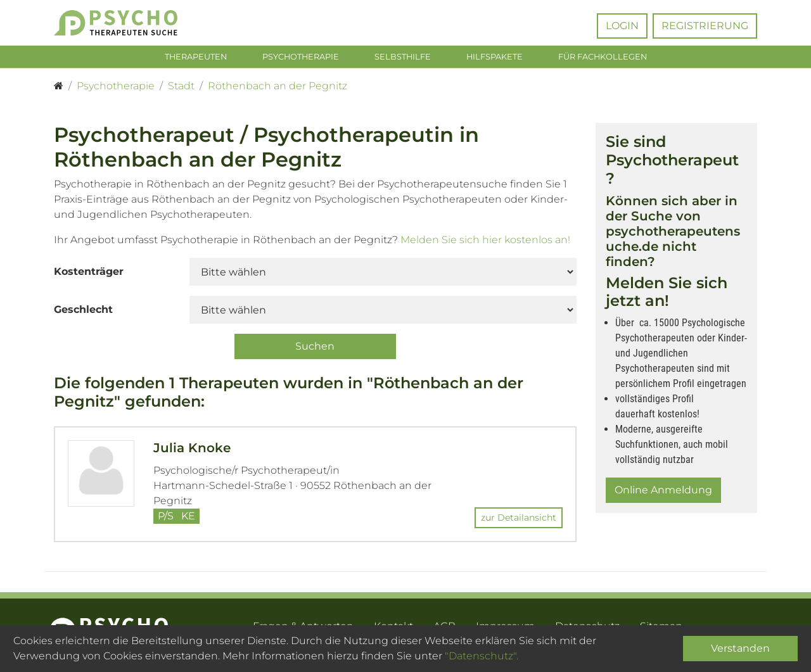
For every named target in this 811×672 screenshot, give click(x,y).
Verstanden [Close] (740, 648)
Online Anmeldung (663, 493)
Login (622, 26)
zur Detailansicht (519, 520)
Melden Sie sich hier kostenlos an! (485, 243)
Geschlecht (83, 313)
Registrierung (705, 26)
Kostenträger (89, 275)
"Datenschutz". (482, 656)
